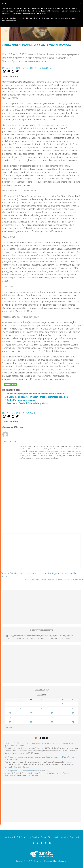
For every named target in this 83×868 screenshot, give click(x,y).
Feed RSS (43, 738)
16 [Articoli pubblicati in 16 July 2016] (62, 713)
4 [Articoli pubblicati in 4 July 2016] (10, 709)
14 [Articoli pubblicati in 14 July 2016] (41, 713)
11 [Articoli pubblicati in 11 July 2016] (10, 713)
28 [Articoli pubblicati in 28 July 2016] (41, 722)
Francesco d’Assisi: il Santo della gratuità (27, 403)
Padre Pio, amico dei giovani (21, 400)
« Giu (6, 727)
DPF (16, 837)
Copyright (64, 837)
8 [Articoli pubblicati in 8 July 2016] (52, 709)
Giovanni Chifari (30, 68)
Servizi (44, 837)
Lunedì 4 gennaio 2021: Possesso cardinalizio (22, 771)
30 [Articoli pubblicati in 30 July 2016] (62, 722)
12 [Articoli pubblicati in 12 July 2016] (21, 713)
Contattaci (74, 837)
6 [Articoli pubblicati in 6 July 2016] (31, 709)
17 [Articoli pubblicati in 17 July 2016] (73, 713)
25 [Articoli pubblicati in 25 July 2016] (10, 722)
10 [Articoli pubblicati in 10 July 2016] (73, 709)
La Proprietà (34, 837)
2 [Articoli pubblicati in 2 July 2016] (62, 704)
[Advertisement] (41, 554)
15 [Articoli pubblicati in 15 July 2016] (52, 713)
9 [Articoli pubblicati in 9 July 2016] (62, 709)
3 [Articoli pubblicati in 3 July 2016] (73, 704)
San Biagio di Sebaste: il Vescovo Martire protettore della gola (38, 397)
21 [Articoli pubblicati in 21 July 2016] (41, 718)
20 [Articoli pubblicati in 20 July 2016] (31, 718)
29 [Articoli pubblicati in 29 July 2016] (52, 722)
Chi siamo (9, 837)
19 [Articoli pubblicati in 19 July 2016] (21, 718)
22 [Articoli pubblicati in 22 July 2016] (52, 718)
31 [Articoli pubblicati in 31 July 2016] (73, 722)
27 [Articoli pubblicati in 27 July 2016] (31, 722)
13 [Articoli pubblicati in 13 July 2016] (31, 713)
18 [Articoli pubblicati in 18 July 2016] (10, 718)
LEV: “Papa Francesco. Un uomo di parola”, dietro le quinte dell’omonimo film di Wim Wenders (39, 757)
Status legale (53, 837)
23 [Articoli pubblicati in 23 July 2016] (62, 718)
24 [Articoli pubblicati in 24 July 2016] (73, 718)
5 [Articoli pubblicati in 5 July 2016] (21, 709)
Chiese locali (46, 68)
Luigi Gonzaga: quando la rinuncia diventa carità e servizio (36, 394)
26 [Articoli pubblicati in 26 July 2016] (21, 722)
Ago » (11, 727)
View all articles (10, 441)
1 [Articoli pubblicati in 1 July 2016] (52, 704)
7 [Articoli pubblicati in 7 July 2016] (41, 709)
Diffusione (23, 837)
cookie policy (41, 13)
